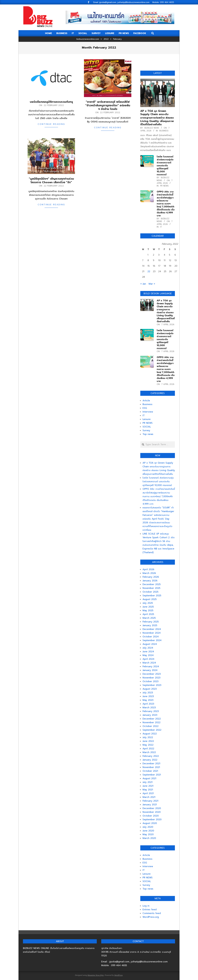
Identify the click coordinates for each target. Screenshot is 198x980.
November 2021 (151, 767)
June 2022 (148, 741)
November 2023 (151, 678)
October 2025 (150, 592)
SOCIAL (147, 427)
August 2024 (150, 644)
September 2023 (152, 685)
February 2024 (151, 666)
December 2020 (152, 808)
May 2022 (148, 745)
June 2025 (148, 607)
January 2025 (150, 625)
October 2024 (151, 637)
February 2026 (151, 577)
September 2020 (152, 820)
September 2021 (152, 775)
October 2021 (150, 771)
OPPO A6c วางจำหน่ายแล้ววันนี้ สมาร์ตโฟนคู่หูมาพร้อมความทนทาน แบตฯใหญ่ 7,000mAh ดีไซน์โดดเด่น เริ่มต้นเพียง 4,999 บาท (166, 204)
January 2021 (150, 805)
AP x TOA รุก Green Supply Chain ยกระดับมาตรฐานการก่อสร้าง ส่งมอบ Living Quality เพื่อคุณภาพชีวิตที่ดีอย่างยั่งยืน (157, 118)
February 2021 (150, 801)
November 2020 (152, 812)
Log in (146, 906)
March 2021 (149, 797)
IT (161, 227)
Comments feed (152, 913)
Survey (146, 430)
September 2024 (152, 640)
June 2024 (148, 652)
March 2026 (149, 573)
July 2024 (148, 648)
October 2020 (151, 816)
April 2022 (148, 749)
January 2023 (150, 715)
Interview (148, 412)
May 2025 (148, 610)
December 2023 (152, 674)
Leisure (147, 419)
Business (164, 131)
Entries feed (150, 910)
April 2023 (148, 704)
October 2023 (151, 681)
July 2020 (148, 827)
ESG (145, 408)
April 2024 (148, 659)
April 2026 (148, 569)
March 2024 (149, 663)
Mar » (152, 284)
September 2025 (152, 596)
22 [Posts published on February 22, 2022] (149, 271)
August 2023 (150, 689)
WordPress (118, 975)
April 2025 (148, 614)
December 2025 (152, 584)
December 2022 (152, 719)
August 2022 (150, 734)
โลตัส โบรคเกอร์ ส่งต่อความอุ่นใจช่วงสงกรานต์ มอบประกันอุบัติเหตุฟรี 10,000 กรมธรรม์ (165, 166)
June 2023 (148, 696)
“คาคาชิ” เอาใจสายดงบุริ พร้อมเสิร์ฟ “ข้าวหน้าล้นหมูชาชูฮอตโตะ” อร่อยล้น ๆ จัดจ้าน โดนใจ (108, 105)
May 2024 (148, 655)
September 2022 (152, 730)
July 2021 (148, 782)
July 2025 (148, 603)
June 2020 (148, 831)
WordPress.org (151, 917)
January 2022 (150, 760)
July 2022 (148, 737)
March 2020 (149, 838)
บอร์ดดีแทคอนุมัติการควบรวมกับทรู (51, 102)
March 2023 (149, 708)
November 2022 (151, 722)
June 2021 (148, 786)
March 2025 (149, 618)
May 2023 (148, 700)
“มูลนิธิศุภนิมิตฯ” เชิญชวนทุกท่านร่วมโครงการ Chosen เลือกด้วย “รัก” (51, 181)
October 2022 (151, 726)
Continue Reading (51, 124)
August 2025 (150, 599)
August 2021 (149, 778)
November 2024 (152, 633)
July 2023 (148, 693)
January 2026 (150, 581)
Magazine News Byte (95, 975)
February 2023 (151, 711)
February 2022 (151, 756)
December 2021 (151, 764)
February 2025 (151, 622)
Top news (148, 434)
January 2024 (150, 670)
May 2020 (148, 834)
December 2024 (152, 629)
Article (146, 401)
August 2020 (150, 823)
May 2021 (148, 790)
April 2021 (148, 793)
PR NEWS (164, 186)
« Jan (143, 284)
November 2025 (151, 588)
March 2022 (149, 752)
